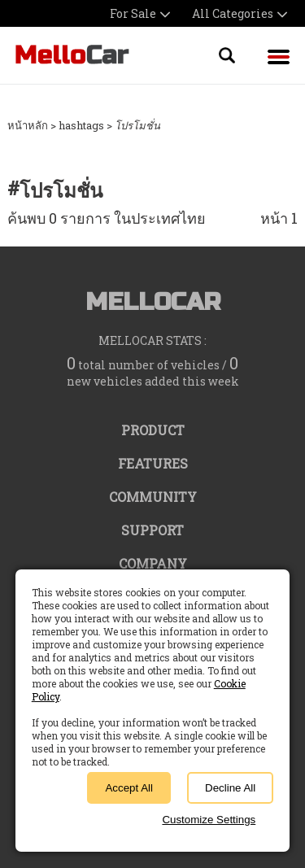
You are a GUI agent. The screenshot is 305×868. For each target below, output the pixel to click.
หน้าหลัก (28, 125)
